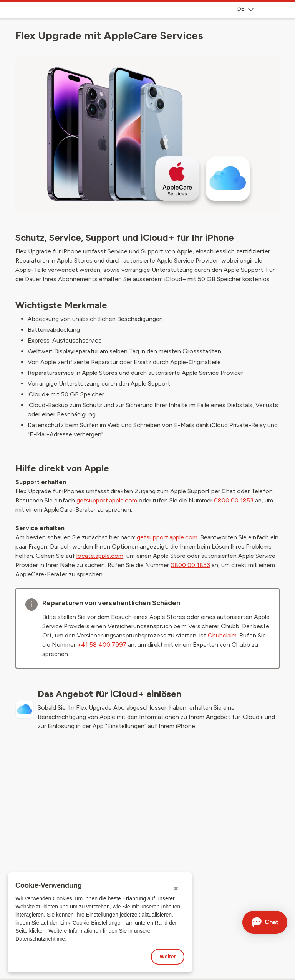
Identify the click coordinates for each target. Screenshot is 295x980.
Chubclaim (222, 635)
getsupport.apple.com (107, 500)
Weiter (168, 957)
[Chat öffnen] (265, 922)
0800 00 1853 (234, 500)
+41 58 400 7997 (102, 645)
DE (245, 9)
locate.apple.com (100, 556)
